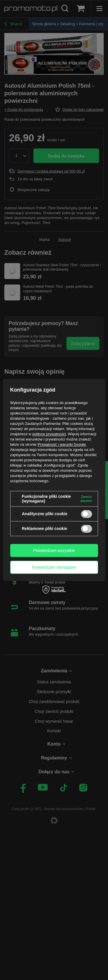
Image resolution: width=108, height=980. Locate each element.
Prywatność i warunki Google (62, 444)
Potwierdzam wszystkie (54, 550)
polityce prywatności (49, 434)
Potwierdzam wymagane (54, 567)
